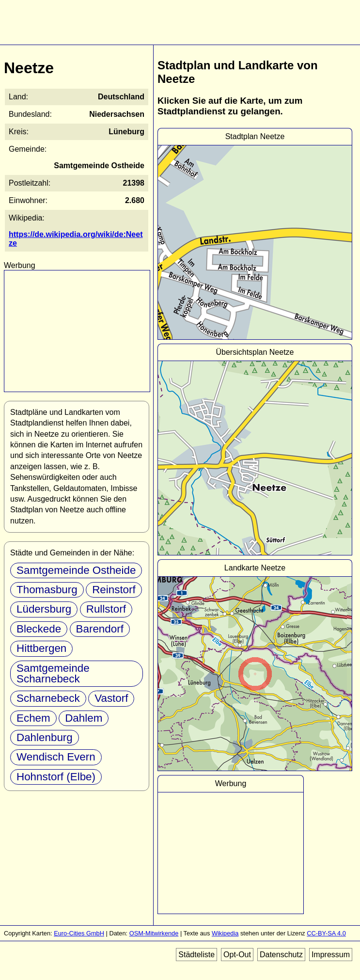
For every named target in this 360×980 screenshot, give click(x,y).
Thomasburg (47, 590)
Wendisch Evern (56, 757)
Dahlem (84, 718)
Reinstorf (114, 590)
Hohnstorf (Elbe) (56, 777)
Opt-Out (237, 955)
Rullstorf (106, 609)
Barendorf (100, 629)
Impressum (331, 955)
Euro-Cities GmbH (79, 933)
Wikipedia (225, 933)
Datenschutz (281, 955)
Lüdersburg (44, 609)
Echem (33, 718)
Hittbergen (41, 648)
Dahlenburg (45, 737)
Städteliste (196, 955)
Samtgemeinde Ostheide (76, 570)
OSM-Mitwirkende (154, 933)
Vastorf (111, 698)
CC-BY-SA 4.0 (326, 933)
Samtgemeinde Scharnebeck (53, 673)
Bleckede (39, 629)
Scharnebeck (48, 698)
